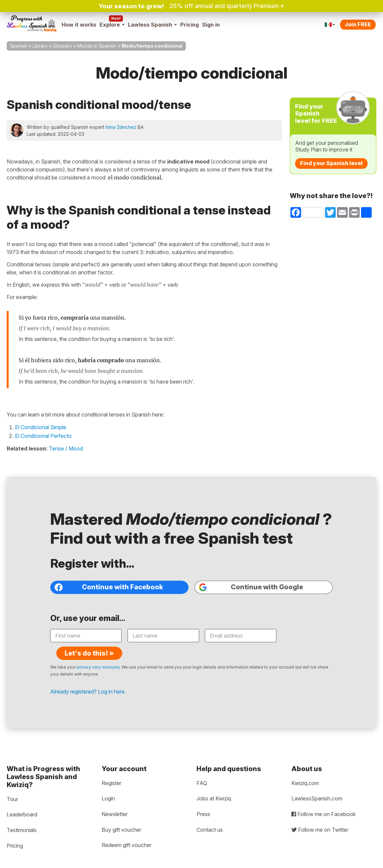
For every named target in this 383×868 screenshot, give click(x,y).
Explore (112, 25)
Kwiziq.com (305, 771)
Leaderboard (22, 803)
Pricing (190, 25)
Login (108, 787)
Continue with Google (251, 588)
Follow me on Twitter (320, 818)
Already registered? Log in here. (89, 679)
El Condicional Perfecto (43, 436)
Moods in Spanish (97, 46)
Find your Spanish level (331, 163)
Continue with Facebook (109, 588)
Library (40, 46)
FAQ (202, 771)
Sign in (211, 25)
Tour (12, 787)
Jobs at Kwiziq (214, 787)
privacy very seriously (99, 654)
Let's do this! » (299, 636)
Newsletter (115, 802)
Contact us (210, 818)
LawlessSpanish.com (317, 787)
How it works (79, 25)
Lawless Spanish (152, 25)
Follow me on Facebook (324, 802)
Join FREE (358, 24)
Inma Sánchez (121, 127)
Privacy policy (25, 863)
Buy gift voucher (121, 818)
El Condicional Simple (41, 427)
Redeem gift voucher (127, 833)
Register (111, 771)
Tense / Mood (66, 448)
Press (203, 802)
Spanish (19, 46)
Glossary (62, 46)
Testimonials (22, 818)
